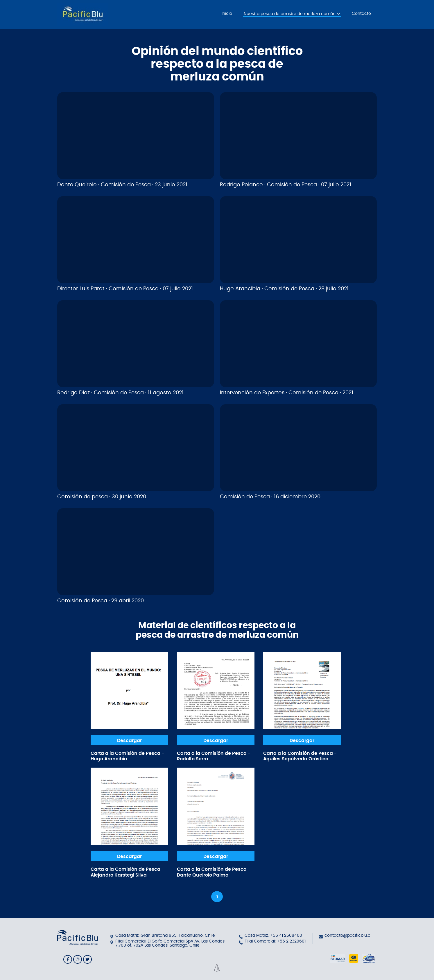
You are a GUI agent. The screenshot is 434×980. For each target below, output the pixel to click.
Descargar (129, 741)
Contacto (361, 14)
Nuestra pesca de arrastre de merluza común (292, 14)
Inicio (227, 14)
